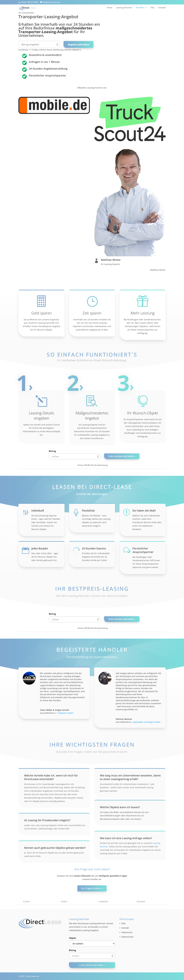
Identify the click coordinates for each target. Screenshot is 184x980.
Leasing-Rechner (124, 8)
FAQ (153, 8)
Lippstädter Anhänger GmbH (146, 722)
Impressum (127, 932)
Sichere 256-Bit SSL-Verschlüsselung (93, 465)
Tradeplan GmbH (65, 713)
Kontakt (162, 8)
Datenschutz (128, 937)
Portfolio (140, 8)
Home (110, 8)
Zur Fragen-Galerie (91, 888)
